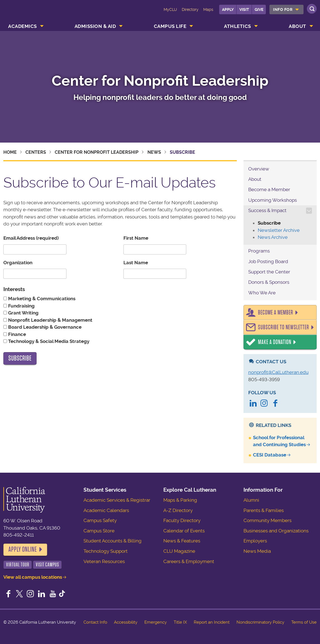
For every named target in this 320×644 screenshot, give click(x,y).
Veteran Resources (104, 561)
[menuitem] (286, 9)
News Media (257, 551)
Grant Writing (23, 313)
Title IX (180, 622)
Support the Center (269, 272)
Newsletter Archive (279, 230)
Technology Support (106, 551)
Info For (283, 9)
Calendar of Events (184, 531)
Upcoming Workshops (273, 200)
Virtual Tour (18, 565)
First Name (136, 238)
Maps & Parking (180, 500)
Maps (208, 9)
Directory (190, 9)
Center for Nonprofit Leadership (160, 81)
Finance (16, 334)
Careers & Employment (189, 561)
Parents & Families (264, 510)
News (154, 152)
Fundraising (21, 306)
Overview (259, 169)
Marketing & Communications (41, 299)
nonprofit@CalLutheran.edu (278, 372)
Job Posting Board (268, 261)
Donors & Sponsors (269, 282)
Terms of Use (304, 622)
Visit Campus (47, 565)
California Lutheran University (30, 13)
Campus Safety (100, 520)
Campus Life (170, 26)
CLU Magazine (179, 551)
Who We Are (262, 293)
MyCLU (170, 9)
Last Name (136, 263)
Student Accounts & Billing (113, 541)
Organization (18, 263)
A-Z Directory (178, 510)
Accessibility (126, 622)
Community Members (268, 520)
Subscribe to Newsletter (284, 327)
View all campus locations (33, 577)
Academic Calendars (106, 510)
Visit (244, 9)
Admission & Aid (95, 26)
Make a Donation (275, 342)
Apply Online (23, 549)
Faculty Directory (182, 520)
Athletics (237, 26)
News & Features (182, 541)
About (298, 26)
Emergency (156, 622)
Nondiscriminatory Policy (260, 622)
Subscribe (269, 223)
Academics (22, 26)
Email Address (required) (31, 238)
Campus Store (99, 531)
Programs (259, 251)
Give (259, 9)
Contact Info (95, 622)
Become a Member (269, 189)
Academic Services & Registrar (117, 500)
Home (10, 152)
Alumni (251, 500)
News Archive (273, 237)
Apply (228, 9)
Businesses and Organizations (276, 531)
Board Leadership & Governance (44, 327)
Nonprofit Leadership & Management (50, 320)
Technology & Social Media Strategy (48, 341)
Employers (255, 541)
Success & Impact (267, 210)
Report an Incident (212, 622)
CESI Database (270, 455)
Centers (36, 152)
